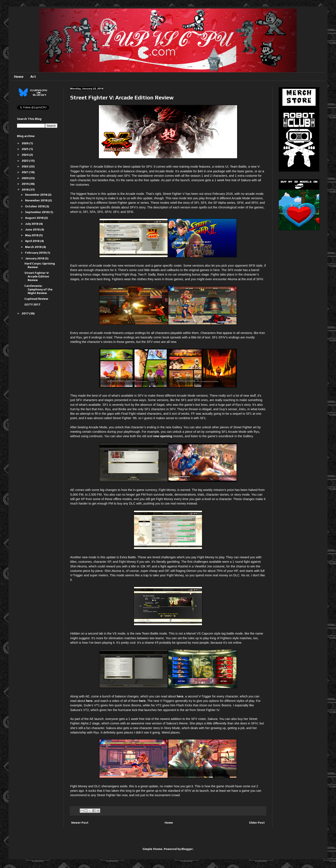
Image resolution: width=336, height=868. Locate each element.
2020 (25, 178)
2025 (25, 149)
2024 (25, 155)
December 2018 (36, 195)
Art (33, 77)
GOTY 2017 (32, 304)
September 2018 (37, 212)
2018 (25, 189)
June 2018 (33, 229)
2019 (25, 184)
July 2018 (32, 224)
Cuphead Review (36, 299)
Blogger (187, 849)
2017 (25, 313)
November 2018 (37, 200)
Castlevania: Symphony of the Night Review (38, 289)
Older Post (257, 823)
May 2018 (32, 235)
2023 (25, 161)
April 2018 (33, 241)
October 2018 (35, 206)
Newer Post (80, 823)
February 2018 (36, 253)
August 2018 (35, 218)
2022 (25, 166)
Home (19, 77)
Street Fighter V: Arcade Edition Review (37, 276)
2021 (25, 172)
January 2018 (35, 258)
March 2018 (34, 247)
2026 (25, 143)
